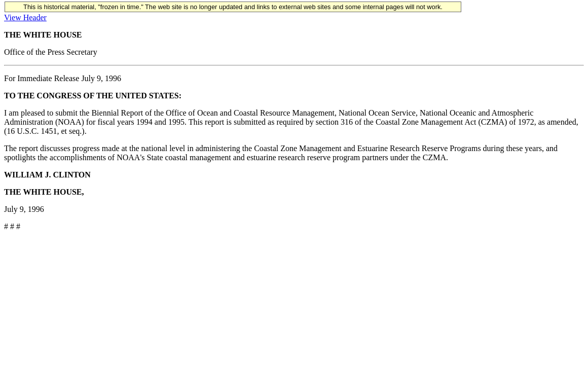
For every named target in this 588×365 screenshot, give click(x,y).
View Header (25, 17)
